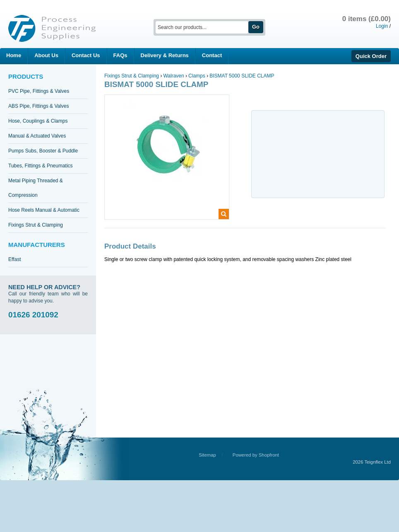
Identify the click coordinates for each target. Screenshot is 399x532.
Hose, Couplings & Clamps (38, 121)
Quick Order (371, 56)
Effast (14, 259)
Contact (212, 55)
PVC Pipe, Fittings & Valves (39, 91)
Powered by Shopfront (256, 455)
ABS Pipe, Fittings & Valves (39, 106)
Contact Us (86, 55)
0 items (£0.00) (367, 19)
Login (382, 26)
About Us (46, 55)
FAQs (120, 55)
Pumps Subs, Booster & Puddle (43, 151)
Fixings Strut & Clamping (36, 225)
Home (14, 55)
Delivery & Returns (165, 55)
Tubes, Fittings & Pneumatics (41, 166)
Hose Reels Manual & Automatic (44, 210)
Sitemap (207, 455)
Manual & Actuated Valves (37, 136)
